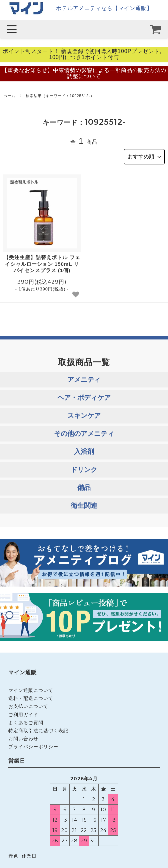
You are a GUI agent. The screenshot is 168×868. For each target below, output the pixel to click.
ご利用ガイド (23, 715)
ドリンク (84, 470)
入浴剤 (84, 452)
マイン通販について (31, 690)
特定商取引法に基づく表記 (38, 731)
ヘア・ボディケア (84, 397)
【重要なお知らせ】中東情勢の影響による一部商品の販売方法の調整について (84, 73)
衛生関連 (84, 506)
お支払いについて (28, 706)
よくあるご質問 (26, 723)
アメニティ (84, 379)
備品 (84, 488)
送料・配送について (31, 698)
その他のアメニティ (84, 433)
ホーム (9, 96)
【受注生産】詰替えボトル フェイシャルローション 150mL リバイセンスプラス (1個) (42, 264)
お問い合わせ (23, 739)
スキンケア (84, 415)
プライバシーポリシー (33, 747)
